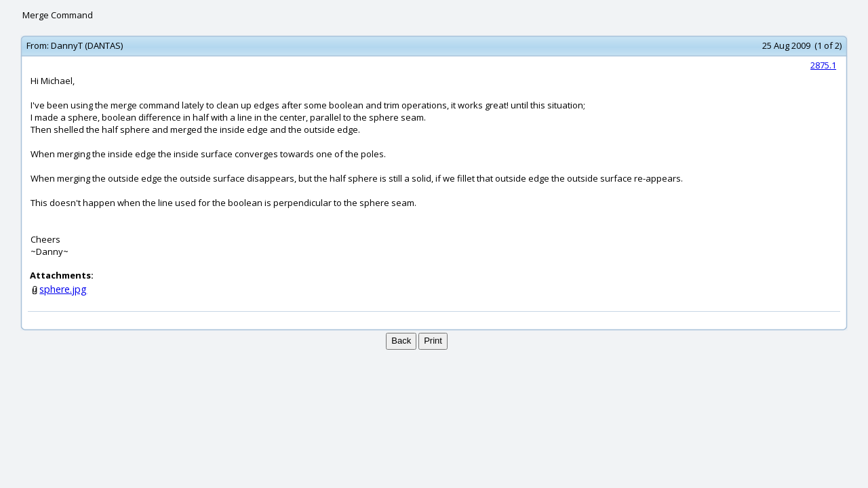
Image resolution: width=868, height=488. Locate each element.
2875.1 (823, 65)
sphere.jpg (63, 289)
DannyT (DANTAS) (87, 45)
